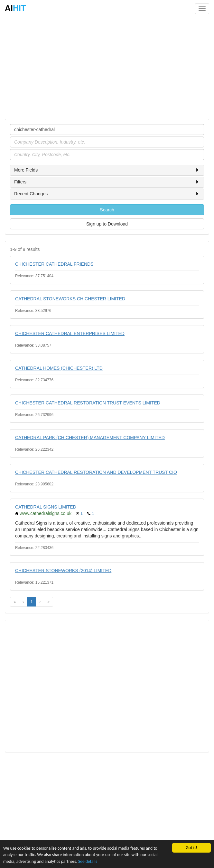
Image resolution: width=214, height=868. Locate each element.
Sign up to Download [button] (107, 224)
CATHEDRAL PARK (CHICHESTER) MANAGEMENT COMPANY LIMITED (90, 438)
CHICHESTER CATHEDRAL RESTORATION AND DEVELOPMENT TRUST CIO (96, 472)
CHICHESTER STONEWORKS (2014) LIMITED (63, 571)
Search (107, 210)
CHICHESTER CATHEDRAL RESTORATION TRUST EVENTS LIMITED (88, 403)
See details (88, 861)
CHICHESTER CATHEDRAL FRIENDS (54, 264)
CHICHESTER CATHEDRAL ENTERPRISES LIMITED (70, 333)
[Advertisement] (107, 67)
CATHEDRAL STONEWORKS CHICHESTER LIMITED (70, 299)
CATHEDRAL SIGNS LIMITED (46, 507)
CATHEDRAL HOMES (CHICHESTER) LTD (59, 368)
